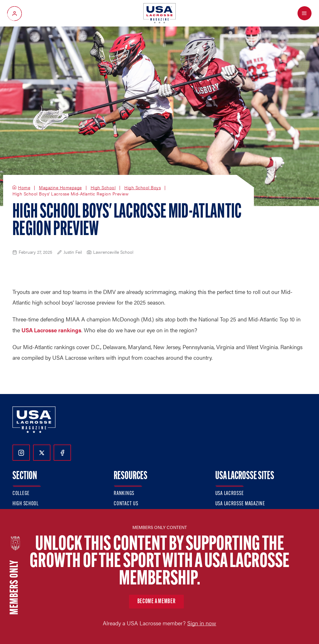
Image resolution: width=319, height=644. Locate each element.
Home (24, 188)
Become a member (157, 602)
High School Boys (143, 188)
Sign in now (202, 623)
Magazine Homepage (60, 188)
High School (103, 188)
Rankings (124, 494)
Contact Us (126, 504)
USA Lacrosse (230, 494)
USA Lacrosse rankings (51, 330)
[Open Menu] (305, 13)
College (21, 494)
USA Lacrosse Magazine (240, 504)
